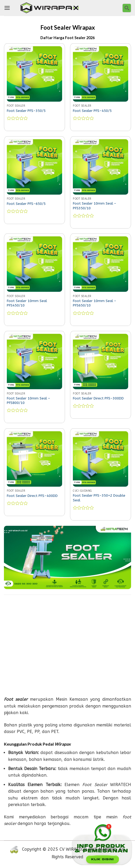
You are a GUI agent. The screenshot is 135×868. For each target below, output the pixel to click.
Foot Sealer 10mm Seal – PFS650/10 (94, 303)
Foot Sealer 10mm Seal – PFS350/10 (94, 206)
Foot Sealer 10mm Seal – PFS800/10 (28, 401)
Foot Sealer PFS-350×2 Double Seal (99, 498)
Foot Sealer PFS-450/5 (92, 111)
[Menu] (7, 8)
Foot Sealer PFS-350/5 (26, 111)
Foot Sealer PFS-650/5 (26, 204)
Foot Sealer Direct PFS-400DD (32, 496)
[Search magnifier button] (127, 8)
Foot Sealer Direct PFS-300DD (98, 398)
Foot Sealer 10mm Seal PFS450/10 (27, 303)
